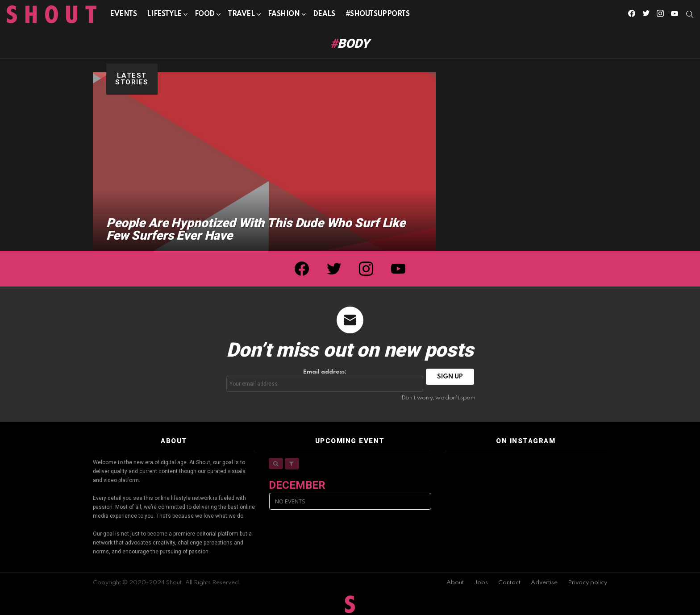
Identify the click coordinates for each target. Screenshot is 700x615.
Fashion (284, 16)
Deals (324, 14)
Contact (509, 583)
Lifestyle (164, 16)
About (455, 583)
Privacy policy (587, 583)
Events (123, 14)
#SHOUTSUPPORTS (378, 14)
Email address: (325, 380)
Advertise (544, 583)
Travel (241, 16)
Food (205, 16)
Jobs (481, 583)
